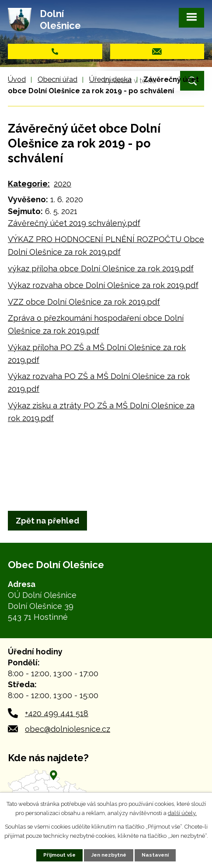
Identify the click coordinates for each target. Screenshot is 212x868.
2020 (63, 184)
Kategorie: (29, 184)
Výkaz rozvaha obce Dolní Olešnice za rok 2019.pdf (103, 285)
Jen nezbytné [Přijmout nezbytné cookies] (109, 855)
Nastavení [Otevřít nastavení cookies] (155, 855)
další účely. (182, 813)
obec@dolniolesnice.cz (68, 729)
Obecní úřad (57, 79)
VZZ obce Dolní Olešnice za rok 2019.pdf (84, 302)
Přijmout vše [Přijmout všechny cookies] (59, 855)
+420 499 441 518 (57, 713)
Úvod (17, 79)
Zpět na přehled (47, 521)
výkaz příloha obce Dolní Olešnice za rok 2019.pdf (101, 269)
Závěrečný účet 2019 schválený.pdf (74, 223)
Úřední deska (110, 79)
